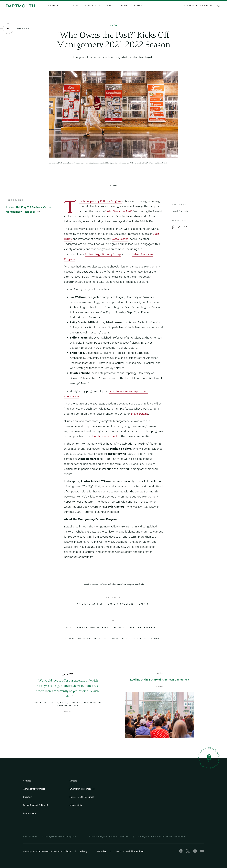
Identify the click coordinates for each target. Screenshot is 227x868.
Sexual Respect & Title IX (35, 805)
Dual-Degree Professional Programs (59, 836)
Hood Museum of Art (104, 436)
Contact (27, 781)
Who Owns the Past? (120, 211)
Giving (138, 6)
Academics (72, 6)
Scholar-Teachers (143, 628)
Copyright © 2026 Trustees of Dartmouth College (47, 851)
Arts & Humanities (90, 604)
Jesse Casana (120, 239)
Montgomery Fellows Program (87, 628)
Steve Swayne (139, 414)
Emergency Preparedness (82, 789)
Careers (73, 781)
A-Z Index (101, 851)
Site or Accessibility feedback (130, 851)
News (125, 6)
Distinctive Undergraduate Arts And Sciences (107, 836)
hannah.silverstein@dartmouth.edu (129, 585)
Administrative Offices (34, 789)
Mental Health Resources (82, 797)
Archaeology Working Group (103, 254)
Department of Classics (129, 639)
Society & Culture (121, 604)
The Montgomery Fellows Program (101, 201)
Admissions (52, 6)
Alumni (156, 639)
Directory (28, 797)
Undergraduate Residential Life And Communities (162, 836)
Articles (113, 26)
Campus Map (29, 813)
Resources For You (198, 6)
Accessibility (76, 805)
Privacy (84, 851)
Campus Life (93, 6)
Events (144, 604)
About (111, 6)
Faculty (119, 628)
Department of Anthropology (86, 639)
